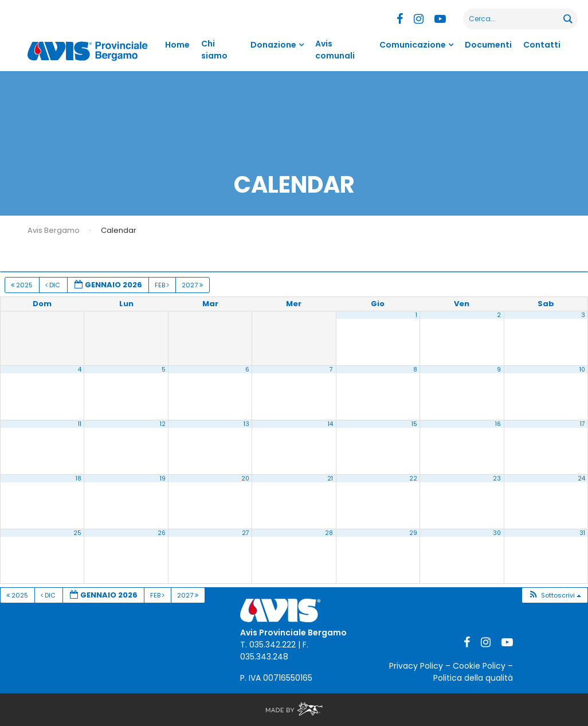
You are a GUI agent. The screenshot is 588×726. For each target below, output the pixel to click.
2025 (23, 285)
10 (582, 370)
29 (413, 533)
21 (330, 479)
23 (497, 479)
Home (177, 45)
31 (582, 533)
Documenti (488, 45)
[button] (554, 596)
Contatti (542, 45)
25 (77, 533)
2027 (193, 285)
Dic (54, 285)
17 (583, 424)
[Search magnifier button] (567, 19)
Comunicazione (413, 45)
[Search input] (514, 19)
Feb (163, 285)
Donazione (273, 45)
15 (414, 424)
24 (581, 479)
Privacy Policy (416, 666)
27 (246, 533)
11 (80, 424)
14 (330, 424)
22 (413, 479)
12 (163, 424)
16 (498, 424)
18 (79, 479)
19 (163, 479)
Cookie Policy (479, 666)
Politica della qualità (473, 678)
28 (329, 533)
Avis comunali (335, 50)
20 (245, 479)
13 (246, 424)
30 (497, 533)
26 (162, 533)
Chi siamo (214, 50)
